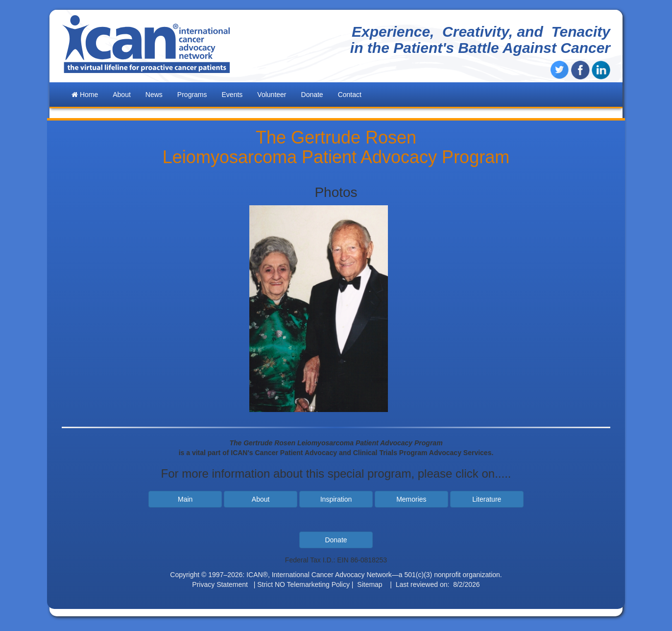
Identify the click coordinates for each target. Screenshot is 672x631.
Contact (350, 95)
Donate (312, 95)
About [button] (122, 95)
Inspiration (336, 499)
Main (185, 499)
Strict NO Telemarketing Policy (303, 584)
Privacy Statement (220, 584)
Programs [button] (192, 95)
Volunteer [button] (272, 95)
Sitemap (370, 584)
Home (85, 95)
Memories (411, 499)
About (261, 499)
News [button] (154, 95)
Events (232, 95)
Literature (487, 499)
